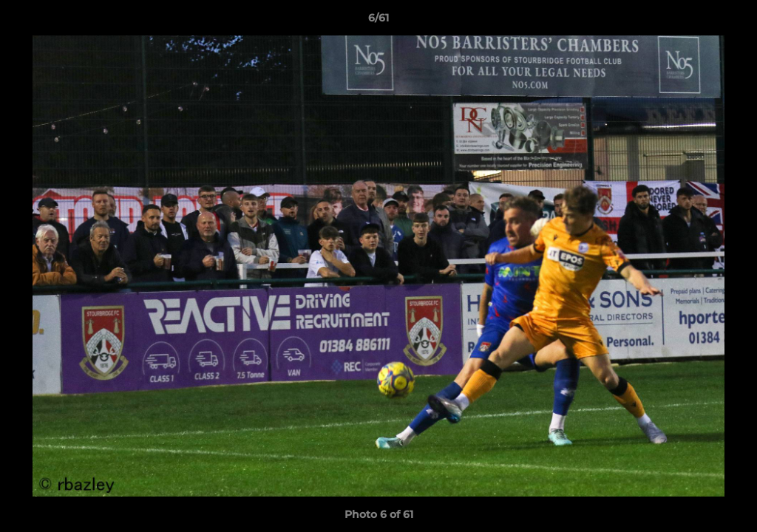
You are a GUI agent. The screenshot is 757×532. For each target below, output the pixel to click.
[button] (730, 21)
